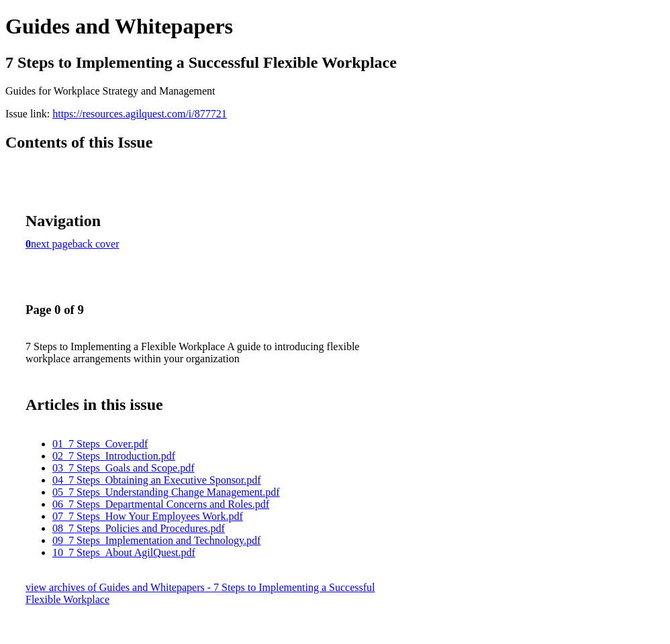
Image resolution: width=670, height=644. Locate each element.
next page (52, 244)
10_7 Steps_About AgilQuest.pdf (124, 552)
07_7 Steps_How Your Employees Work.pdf (148, 516)
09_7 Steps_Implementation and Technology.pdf (156, 540)
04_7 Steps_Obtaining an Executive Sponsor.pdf (157, 480)
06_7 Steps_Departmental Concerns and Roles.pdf (161, 504)
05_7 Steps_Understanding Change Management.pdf (166, 492)
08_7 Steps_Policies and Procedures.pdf (139, 528)
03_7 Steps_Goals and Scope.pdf (124, 468)
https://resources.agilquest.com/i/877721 (140, 114)
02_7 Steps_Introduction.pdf (114, 456)
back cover (96, 244)
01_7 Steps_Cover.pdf (100, 444)
